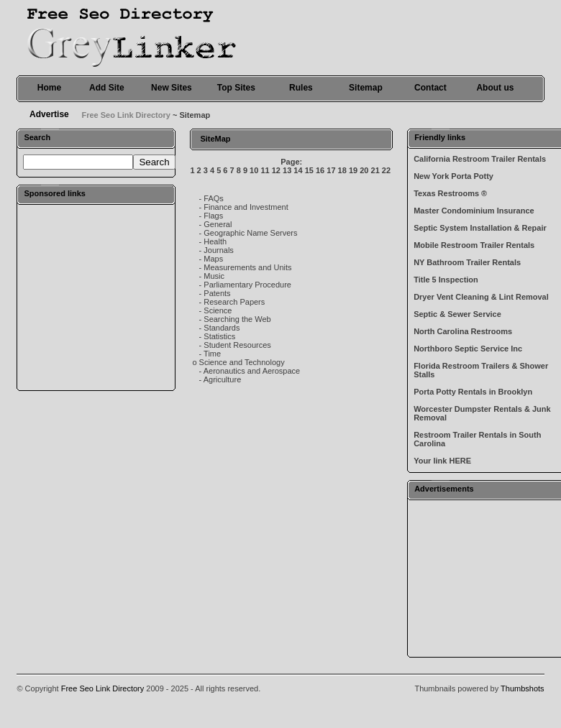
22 (386, 170)
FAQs (214, 198)
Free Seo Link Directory (126, 115)
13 (287, 170)
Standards (222, 328)
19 (353, 170)
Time (212, 354)
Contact (430, 88)
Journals (219, 250)
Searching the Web (237, 319)
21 (375, 170)
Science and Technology (242, 362)
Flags (213, 216)
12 (276, 170)
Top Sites (236, 88)
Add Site (107, 88)
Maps (213, 259)
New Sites (172, 88)
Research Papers (234, 302)
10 (254, 170)
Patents (217, 293)
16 (320, 170)
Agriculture (223, 379)
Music (214, 276)
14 (298, 170)
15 (309, 170)
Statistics (219, 336)
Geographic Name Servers (250, 233)
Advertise (49, 114)
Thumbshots (523, 688)
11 (265, 170)
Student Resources (237, 345)
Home (49, 88)
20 (364, 170)
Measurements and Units (247, 267)
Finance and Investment (246, 207)
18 (342, 170)
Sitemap (366, 88)
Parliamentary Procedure (247, 285)
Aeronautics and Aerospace (252, 371)
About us (495, 88)
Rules (301, 88)
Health (215, 241)
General (218, 224)
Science (218, 310)
